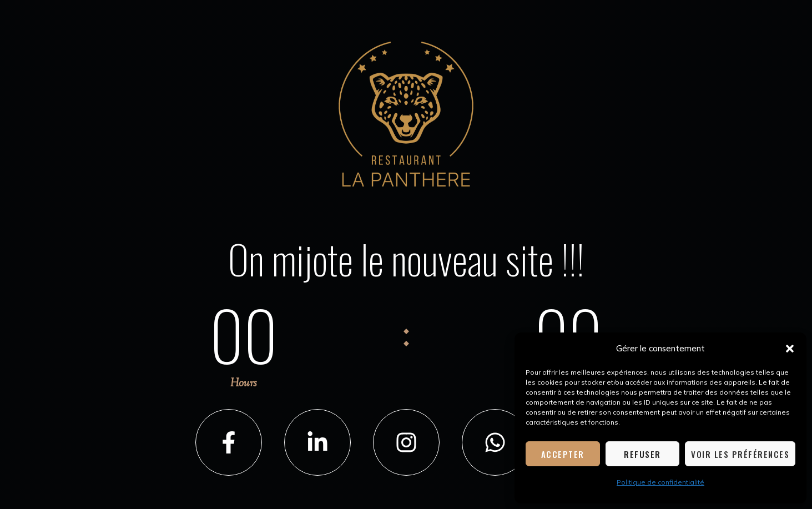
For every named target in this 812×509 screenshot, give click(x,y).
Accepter (563, 454)
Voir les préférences (740, 454)
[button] (790, 349)
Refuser (642, 454)
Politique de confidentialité (660, 482)
